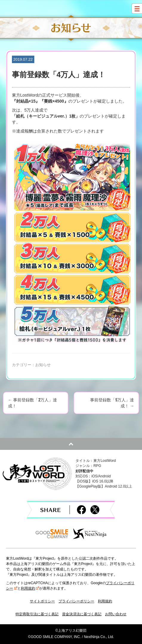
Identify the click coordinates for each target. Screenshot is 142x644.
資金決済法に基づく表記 (82, 614)
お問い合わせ (116, 614)
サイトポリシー (42, 601)
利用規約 (30, 588)
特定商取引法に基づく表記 (37, 614)
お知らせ (43, 365)
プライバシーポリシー (76, 601)
